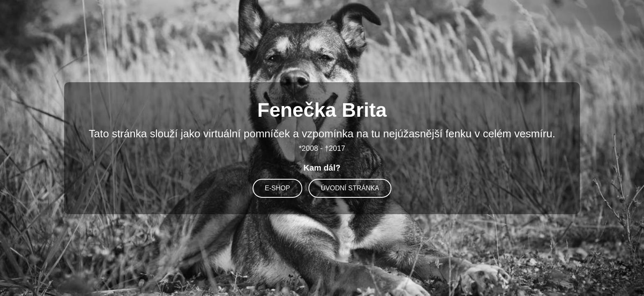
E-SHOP (277, 188)
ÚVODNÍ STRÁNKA (350, 188)
